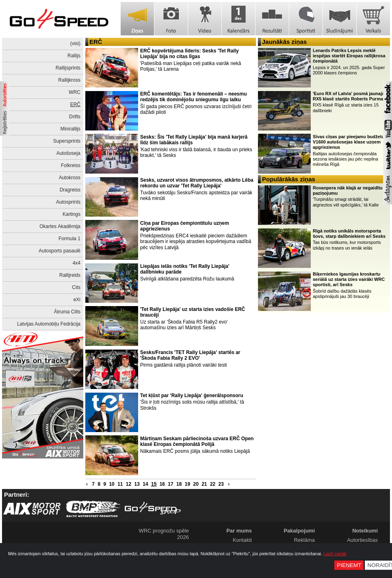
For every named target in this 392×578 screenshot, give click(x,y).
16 (162, 484)
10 (112, 484)
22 (213, 484)
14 (145, 484)
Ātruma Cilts (67, 312)
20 (196, 484)
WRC (75, 92)
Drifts (75, 117)
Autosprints (68, 202)
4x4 (77, 263)
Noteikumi (365, 531)
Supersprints (67, 141)
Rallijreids (70, 275)
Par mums (239, 531)
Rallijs (74, 56)
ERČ (75, 104)
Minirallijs (70, 129)
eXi (77, 300)
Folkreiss (71, 165)
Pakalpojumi (299, 531)
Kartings (71, 214)
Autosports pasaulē (60, 251)
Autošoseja (68, 153)
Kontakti (242, 540)
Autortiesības (362, 540)
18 (179, 484)
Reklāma (304, 540)
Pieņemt (349, 565)
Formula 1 (69, 239)
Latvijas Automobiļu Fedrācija (49, 324)
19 (187, 484)
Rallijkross (69, 80)
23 (221, 484)
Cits (76, 287)
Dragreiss (70, 190)
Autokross (70, 178)
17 (170, 484)
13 (137, 484)
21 (204, 484)
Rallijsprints (68, 68)
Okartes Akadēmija (60, 226)
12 (129, 484)
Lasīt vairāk (335, 554)
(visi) (75, 43)
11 (120, 484)
